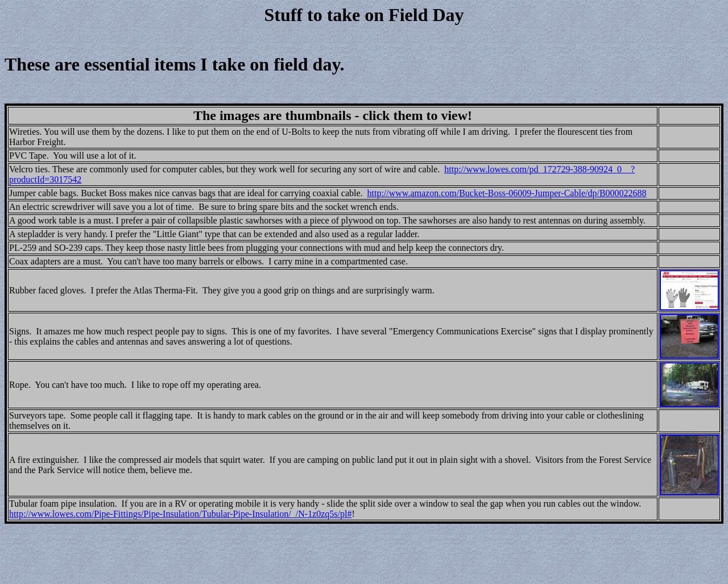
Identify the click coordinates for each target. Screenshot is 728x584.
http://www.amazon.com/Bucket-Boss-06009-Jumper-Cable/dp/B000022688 (507, 193)
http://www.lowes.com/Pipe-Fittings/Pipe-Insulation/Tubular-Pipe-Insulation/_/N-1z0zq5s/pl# (180, 514)
